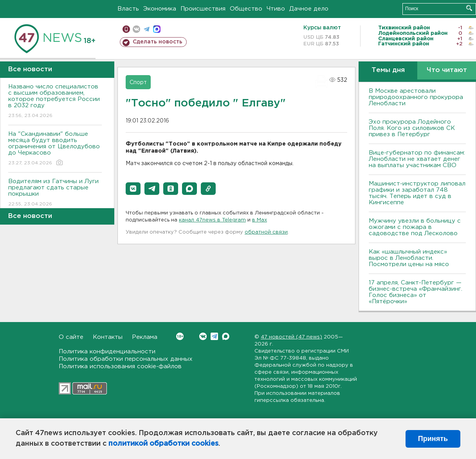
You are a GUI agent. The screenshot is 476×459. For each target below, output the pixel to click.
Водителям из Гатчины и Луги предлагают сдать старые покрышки (55, 193)
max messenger (157, 29)
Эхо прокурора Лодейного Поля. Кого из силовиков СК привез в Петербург (412, 128)
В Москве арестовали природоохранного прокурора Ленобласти (416, 97)
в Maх (260, 220)
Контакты (108, 337)
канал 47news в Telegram (212, 220)
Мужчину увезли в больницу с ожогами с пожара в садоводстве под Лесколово (415, 227)
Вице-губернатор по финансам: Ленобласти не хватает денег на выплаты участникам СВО (417, 159)
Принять (433, 439)
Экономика (160, 9)
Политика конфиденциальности (107, 352)
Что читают (447, 70)
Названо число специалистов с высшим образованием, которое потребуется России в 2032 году (55, 102)
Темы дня (388, 70)
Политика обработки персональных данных (126, 359)
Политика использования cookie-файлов (120, 366)
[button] (133, 189)
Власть (128, 9)
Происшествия (203, 9)
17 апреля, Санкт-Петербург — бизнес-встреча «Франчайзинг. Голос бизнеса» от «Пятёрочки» (416, 292)
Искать (469, 8)
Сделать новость (158, 42)
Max (226, 336)
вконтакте (136, 29)
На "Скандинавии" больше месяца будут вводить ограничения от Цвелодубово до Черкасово (55, 149)
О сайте (71, 337)
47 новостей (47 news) (291, 337)
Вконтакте (180, 336)
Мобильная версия (126, 29)
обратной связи (266, 232)
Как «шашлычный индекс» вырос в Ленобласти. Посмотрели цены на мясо (410, 258)
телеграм (147, 29)
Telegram (214, 336)
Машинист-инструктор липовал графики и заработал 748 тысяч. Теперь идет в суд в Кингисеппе (417, 193)
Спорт (138, 83)
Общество (246, 9)
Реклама (145, 337)
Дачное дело (309, 9)
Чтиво (276, 9)
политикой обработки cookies (163, 444)
